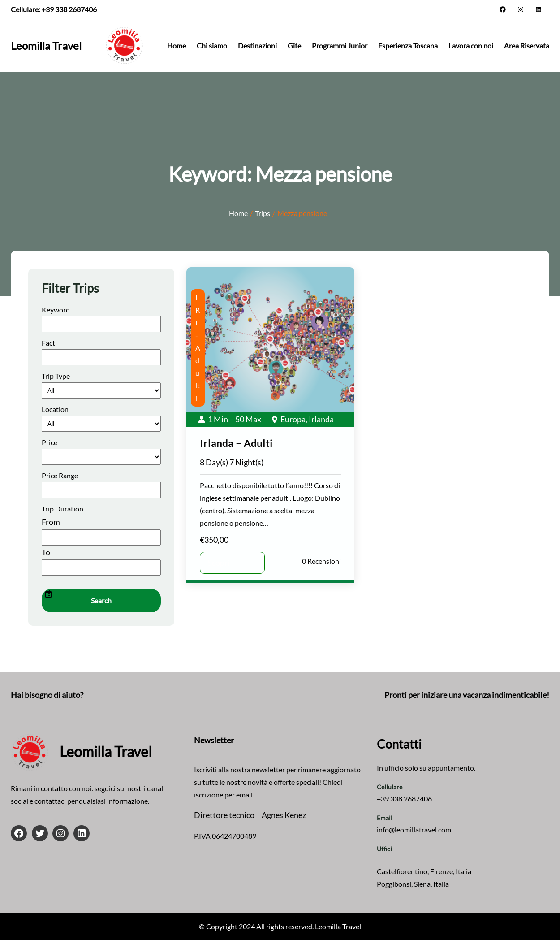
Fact (48, 343)
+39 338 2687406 (404, 799)
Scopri (219, 563)
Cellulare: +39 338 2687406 (54, 9)
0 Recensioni (321, 561)
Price (50, 442)
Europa (293, 419)
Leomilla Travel (46, 45)
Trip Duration (62, 509)
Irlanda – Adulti (236, 443)
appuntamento (451, 768)
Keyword (56, 310)
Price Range (60, 475)
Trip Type (56, 376)
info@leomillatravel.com (414, 830)
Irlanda (321, 419)
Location (55, 409)
